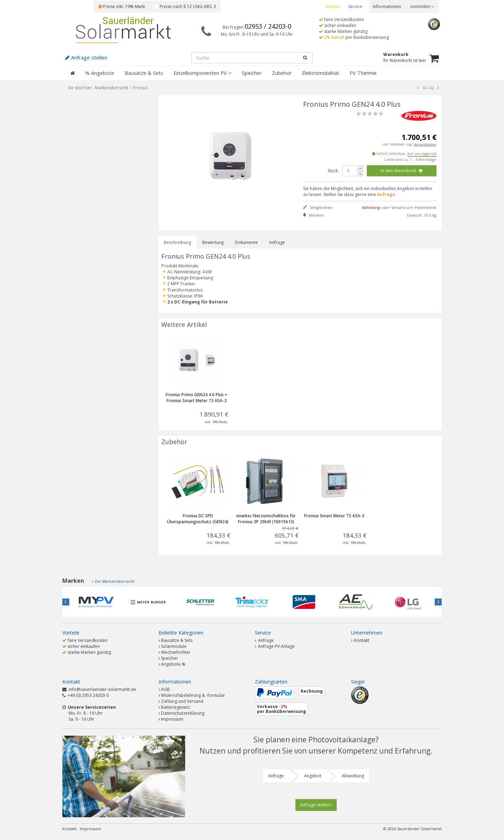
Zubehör (282, 73)
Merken (313, 215)
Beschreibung (177, 242)
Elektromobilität (321, 73)
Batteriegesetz (175, 707)
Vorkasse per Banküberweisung (281, 709)
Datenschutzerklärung (183, 713)
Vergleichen (318, 207)
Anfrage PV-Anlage (275, 646)
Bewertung (213, 242)
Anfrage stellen (316, 805)
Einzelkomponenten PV (202, 73)
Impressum (172, 719)
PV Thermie (363, 73)
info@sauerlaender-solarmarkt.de (102, 689)
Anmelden (422, 6)
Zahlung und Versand (182, 701)
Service (355, 6)
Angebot (313, 776)
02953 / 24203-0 (268, 26)
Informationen (387, 6)
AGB (165, 689)
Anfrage (277, 242)
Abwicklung (353, 776)
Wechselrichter (176, 652)
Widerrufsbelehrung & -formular (193, 695)
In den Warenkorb (402, 171)
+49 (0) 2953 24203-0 (88, 695)
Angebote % (173, 664)
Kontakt (360, 640)
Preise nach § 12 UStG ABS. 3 (185, 6)
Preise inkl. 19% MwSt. (122, 6)
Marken (333, 6)
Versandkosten (425, 144)
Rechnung (312, 691)
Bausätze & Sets (144, 73)
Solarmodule (174, 646)
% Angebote (100, 73)
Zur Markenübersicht (114, 581)
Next (438, 602)
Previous (66, 602)
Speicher (252, 73)
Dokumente (246, 242)
